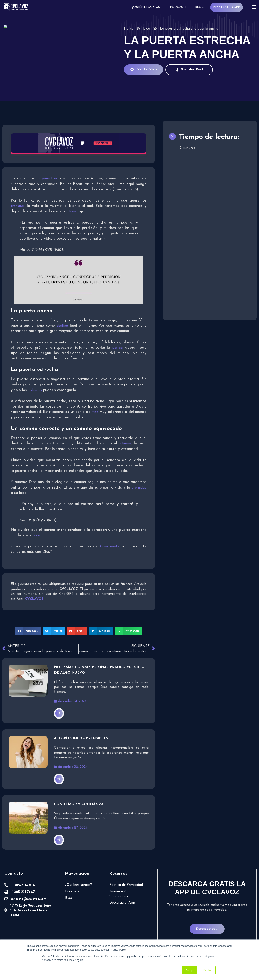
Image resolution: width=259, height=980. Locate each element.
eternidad (139, 488)
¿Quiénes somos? (147, 7)
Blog (199, 7)
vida (95, 412)
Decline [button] (208, 970)
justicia (117, 348)
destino (62, 326)
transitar (18, 206)
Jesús (73, 211)
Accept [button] (190, 970)
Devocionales (110, 547)
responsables (47, 179)
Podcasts (178, 7)
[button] (28, 631)
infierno (125, 444)
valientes (35, 390)
